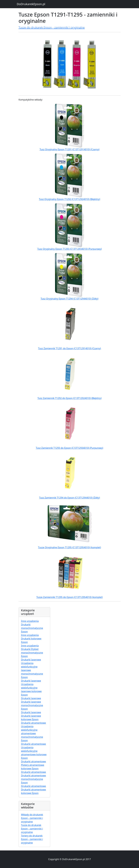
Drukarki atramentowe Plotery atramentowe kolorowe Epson (34, 765)
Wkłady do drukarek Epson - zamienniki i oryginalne (32, 818)
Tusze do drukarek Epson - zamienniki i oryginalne (52, 27)
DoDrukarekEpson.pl (31, 4)
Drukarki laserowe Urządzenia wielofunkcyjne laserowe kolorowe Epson (31, 688)
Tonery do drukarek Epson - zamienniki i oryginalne (32, 839)
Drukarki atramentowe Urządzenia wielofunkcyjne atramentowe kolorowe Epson (34, 751)
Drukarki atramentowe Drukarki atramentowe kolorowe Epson (34, 790)
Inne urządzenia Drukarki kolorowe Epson (31, 639)
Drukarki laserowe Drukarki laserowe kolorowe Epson (31, 716)
